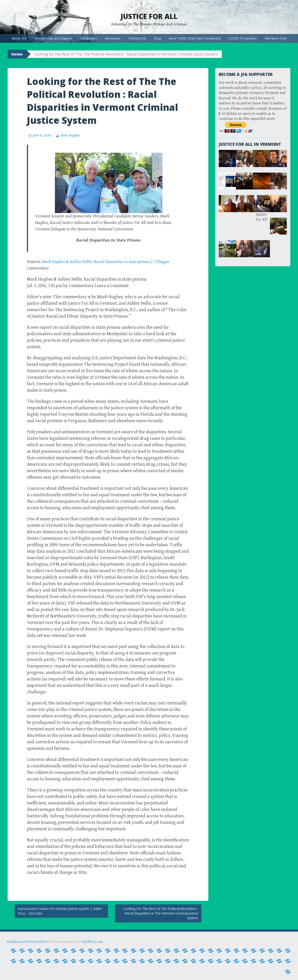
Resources (113, 38)
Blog (157, 38)
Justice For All (149, 16)
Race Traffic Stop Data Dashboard (195, 38)
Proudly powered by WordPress (28, 942)
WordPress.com (92, 942)
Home (17, 54)
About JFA (19, 38)
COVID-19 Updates (243, 38)
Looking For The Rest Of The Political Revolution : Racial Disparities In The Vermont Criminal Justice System (161, 913)
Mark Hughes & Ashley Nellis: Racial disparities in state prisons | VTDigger (106, 262)
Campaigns (89, 38)
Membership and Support (53, 38)
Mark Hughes (70, 135)
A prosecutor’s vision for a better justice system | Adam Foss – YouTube (60, 911)
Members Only (276, 38)
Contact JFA (137, 38)
